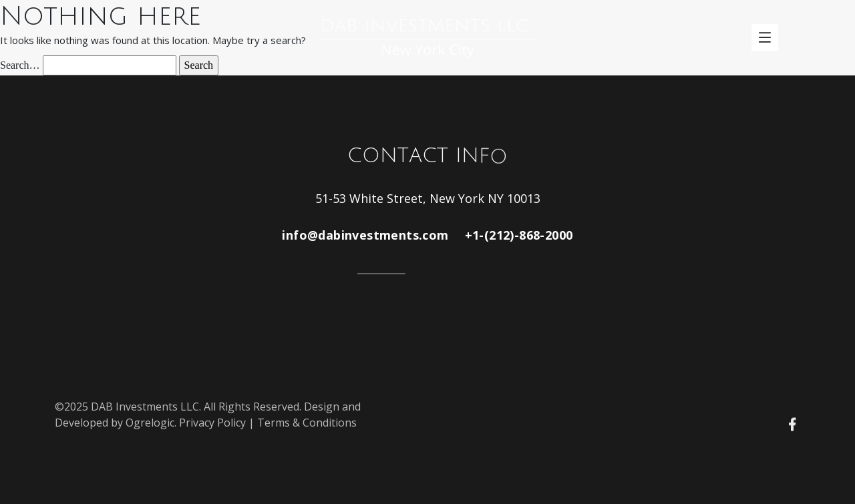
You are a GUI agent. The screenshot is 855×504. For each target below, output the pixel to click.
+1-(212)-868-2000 (519, 235)
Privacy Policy (212, 423)
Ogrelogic (150, 423)
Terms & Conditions (307, 423)
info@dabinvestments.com (365, 235)
